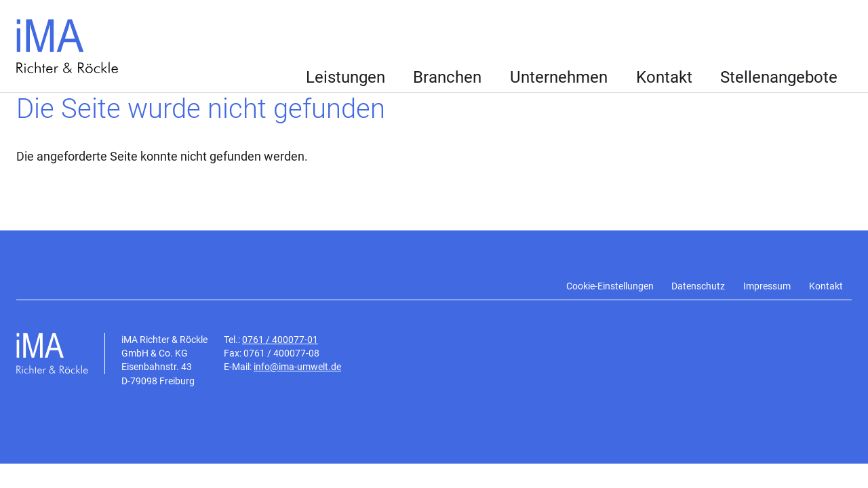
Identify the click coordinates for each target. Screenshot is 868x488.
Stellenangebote (779, 77)
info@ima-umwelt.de (297, 367)
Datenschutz (698, 286)
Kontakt (664, 77)
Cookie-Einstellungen (610, 286)
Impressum (767, 286)
